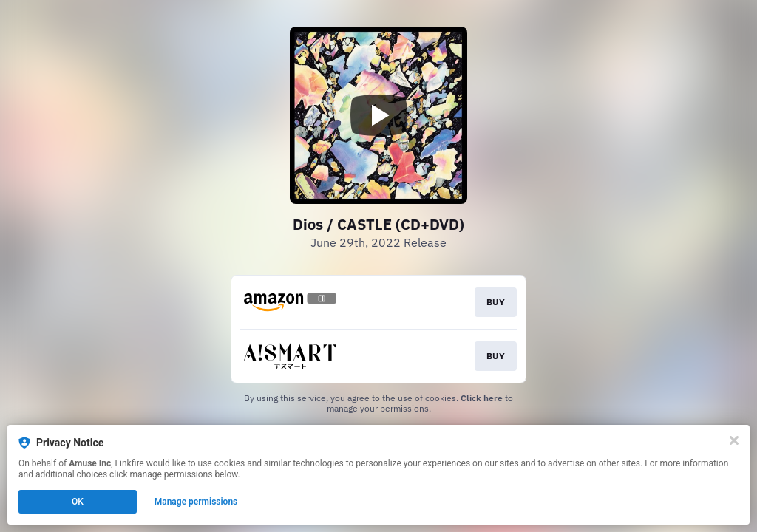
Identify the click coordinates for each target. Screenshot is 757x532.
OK (78, 502)
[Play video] (378, 115)
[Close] (734, 440)
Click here (482, 398)
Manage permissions (196, 502)
